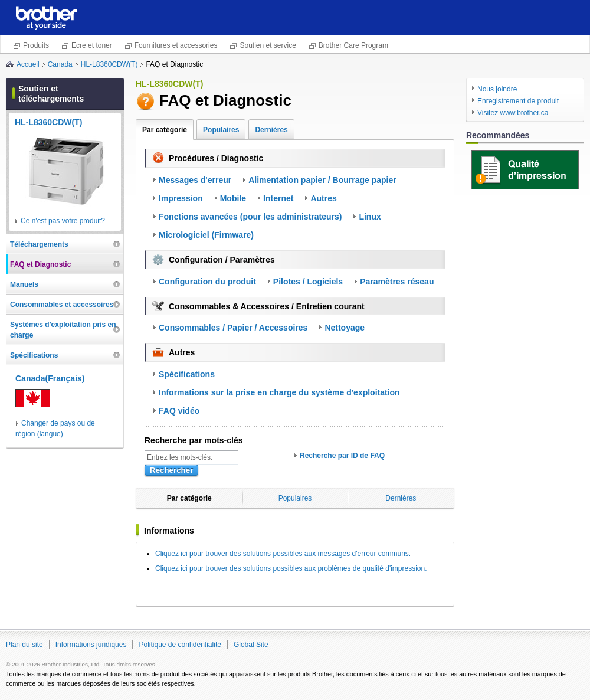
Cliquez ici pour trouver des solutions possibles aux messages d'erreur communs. (283, 554)
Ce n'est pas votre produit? (63, 221)
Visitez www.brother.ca (513, 113)
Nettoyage (345, 328)
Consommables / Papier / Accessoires (233, 328)
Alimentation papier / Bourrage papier (322, 180)
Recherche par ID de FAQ (342, 456)
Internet (278, 198)
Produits (36, 45)
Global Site (251, 645)
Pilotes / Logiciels (308, 282)
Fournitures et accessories (176, 45)
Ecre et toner (92, 45)
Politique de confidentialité (180, 645)
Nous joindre (497, 89)
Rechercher (171, 470)
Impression (181, 198)
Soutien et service (268, 45)
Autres (323, 198)
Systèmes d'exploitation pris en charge (63, 330)
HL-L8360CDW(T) (109, 64)
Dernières (271, 130)
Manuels (24, 284)
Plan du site (24, 645)
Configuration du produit (207, 282)
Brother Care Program (353, 45)
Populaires (221, 130)
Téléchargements (39, 244)
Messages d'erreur (195, 180)
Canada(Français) (50, 378)
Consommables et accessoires (62, 305)
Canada (60, 64)
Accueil (28, 64)
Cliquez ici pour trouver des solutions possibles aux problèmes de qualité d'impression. (291, 568)
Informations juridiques (91, 645)
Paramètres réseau (397, 282)
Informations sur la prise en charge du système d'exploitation (279, 392)
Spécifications (187, 374)
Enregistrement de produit (518, 101)
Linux (370, 217)
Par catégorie (165, 130)
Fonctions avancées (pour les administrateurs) (250, 217)
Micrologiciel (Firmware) (206, 235)
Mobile (233, 198)
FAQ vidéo (179, 411)
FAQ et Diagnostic (40, 264)
